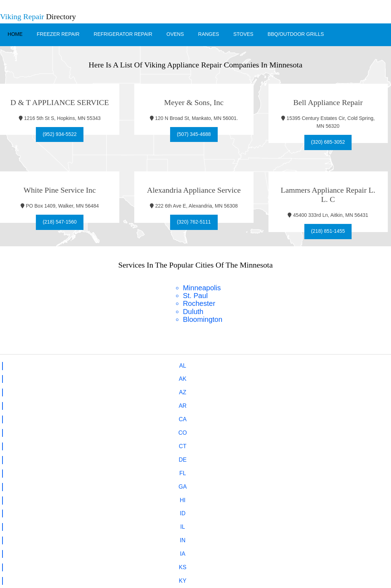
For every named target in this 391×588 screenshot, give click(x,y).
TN (58, 416)
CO (214, 364)
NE (252, 390)
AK (58, 364)
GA (371, 364)
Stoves (243, 32)
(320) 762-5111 (196, 220)
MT (214, 390)
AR (135, 364)
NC (96, 403)
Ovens (175, 32)
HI (20, 377)
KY (253, 377)
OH (174, 403)
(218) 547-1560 (60, 220)
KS (214, 377)
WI (332, 416)
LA (293, 377)
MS (135, 390)
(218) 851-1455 (331, 230)
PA (293, 403)
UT (135, 416)
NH (332, 390)
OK (214, 403)
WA (253, 416)
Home (15, 32)
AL (20, 364)
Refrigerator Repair (122, 32)
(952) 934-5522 (60, 132)
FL (332, 364)
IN (135, 377)
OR (253, 403)
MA (20, 390)
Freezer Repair (58, 32)
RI (332, 403)
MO (174, 390)
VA (214, 416)
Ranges (208, 32)
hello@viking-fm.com (210, 474)
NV (293, 390)
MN (96, 390)
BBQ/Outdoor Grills (295, 32)
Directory (38, 17)
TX (96, 416)
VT (174, 416)
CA (174, 364)
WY (371, 416)
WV (293, 416)
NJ (371, 390)
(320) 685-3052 (331, 141)
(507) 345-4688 (196, 132)
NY (58, 403)
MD (371, 377)
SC (371, 403)
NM (20, 403)
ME (332, 377)
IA (174, 377)
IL (96, 377)
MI (58, 390)
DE (293, 364)
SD (20, 416)
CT (253, 364)
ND (135, 403)
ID (58, 377)
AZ (96, 364)
